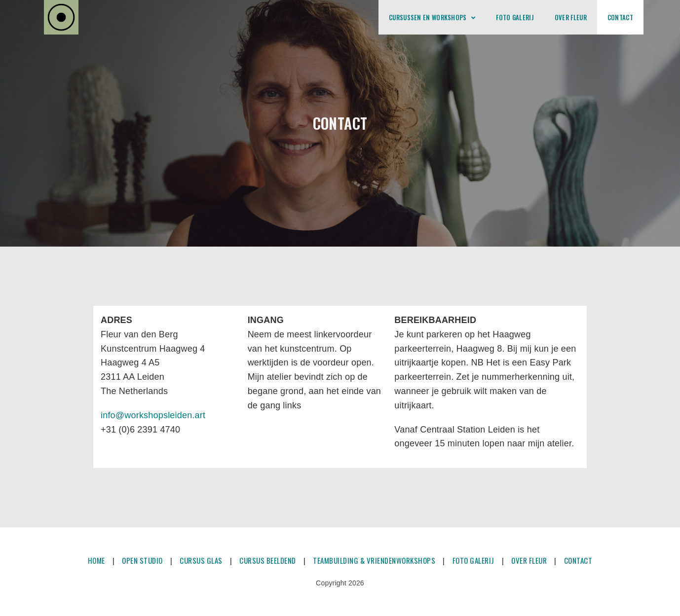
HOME (96, 560)
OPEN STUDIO (142, 560)
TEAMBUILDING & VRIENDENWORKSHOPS (374, 560)
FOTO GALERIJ (473, 560)
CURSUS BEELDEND (268, 560)
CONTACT (578, 560)
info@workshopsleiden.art (153, 415)
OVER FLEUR (529, 560)
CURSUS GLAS (201, 560)
